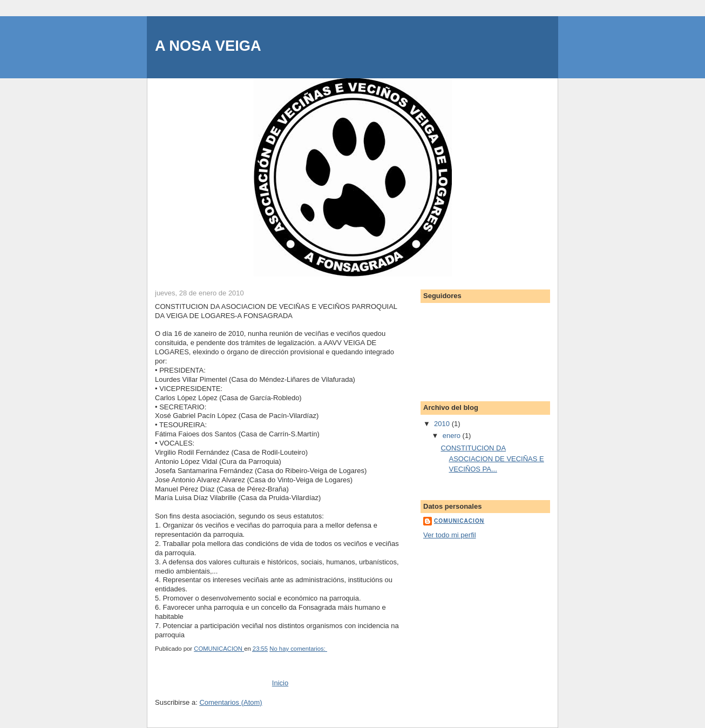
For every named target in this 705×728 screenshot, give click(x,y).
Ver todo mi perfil (450, 535)
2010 (443, 424)
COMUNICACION (459, 521)
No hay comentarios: (298, 649)
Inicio (280, 683)
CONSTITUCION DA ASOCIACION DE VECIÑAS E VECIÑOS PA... (492, 459)
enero (453, 436)
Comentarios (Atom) (231, 702)
